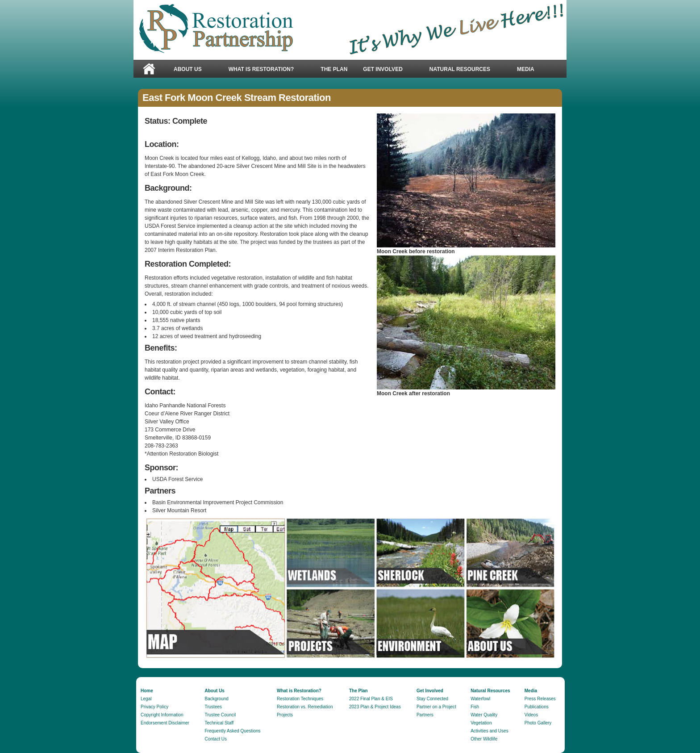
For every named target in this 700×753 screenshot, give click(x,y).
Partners (425, 715)
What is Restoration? (261, 69)
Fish (475, 707)
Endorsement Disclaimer (165, 723)
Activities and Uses (489, 731)
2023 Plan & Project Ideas (375, 707)
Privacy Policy (154, 707)
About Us (192, 69)
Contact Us (215, 739)
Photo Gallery (538, 723)
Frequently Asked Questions (232, 731)
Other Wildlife (484, 739)
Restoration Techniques (300, 699)
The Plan (334, 69)
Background (216, 699)
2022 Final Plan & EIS (371, 699)
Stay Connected (432, 699)
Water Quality (484, 715)
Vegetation (481, 723)
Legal (146, 699)
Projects (285, 715)
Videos (531, 715)
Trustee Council (220, 715)
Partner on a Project (436, 707)
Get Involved (387, 69)
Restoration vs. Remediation (305, 707)
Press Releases (540, 699)
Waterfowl (480, 699)
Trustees (213, 707)
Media (530, 69)
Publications (537, 707)
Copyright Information (162, 715)
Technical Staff (219, 723)
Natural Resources (464, 69)
